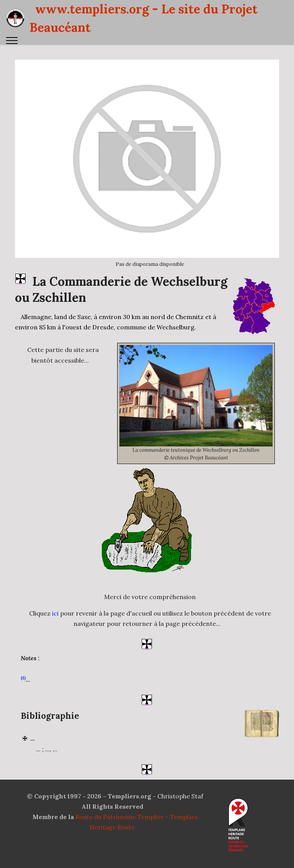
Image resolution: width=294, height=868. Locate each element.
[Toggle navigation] (12, 41)
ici (55, 633)
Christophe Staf (180, 796)
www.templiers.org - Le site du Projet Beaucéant (144, 18)
